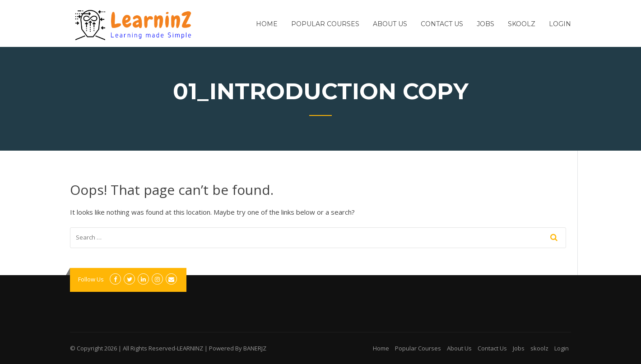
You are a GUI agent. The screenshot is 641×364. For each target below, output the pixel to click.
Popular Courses (325, 24)
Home (267, 24)
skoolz (522, 24)
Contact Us (442, 24)
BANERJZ (255, 348)
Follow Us (91, 279)
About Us (390, 24)
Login (560, 24)
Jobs (485, 24)
